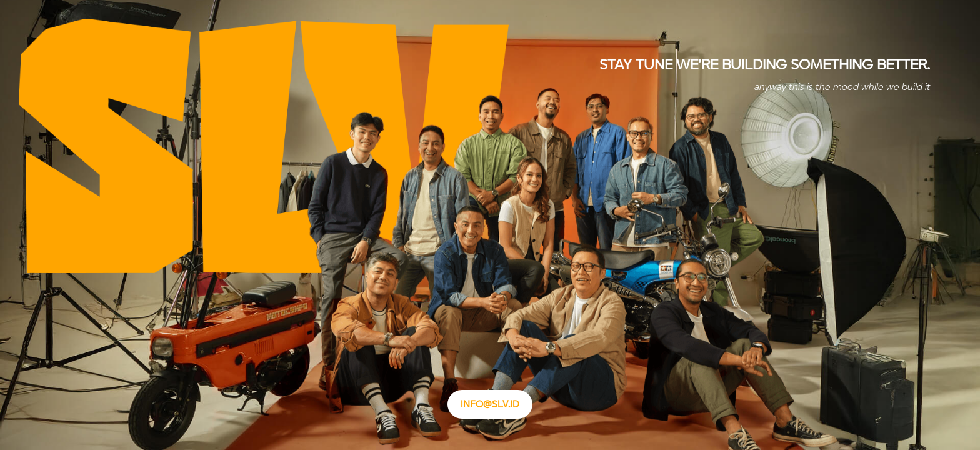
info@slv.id (490, 404)
